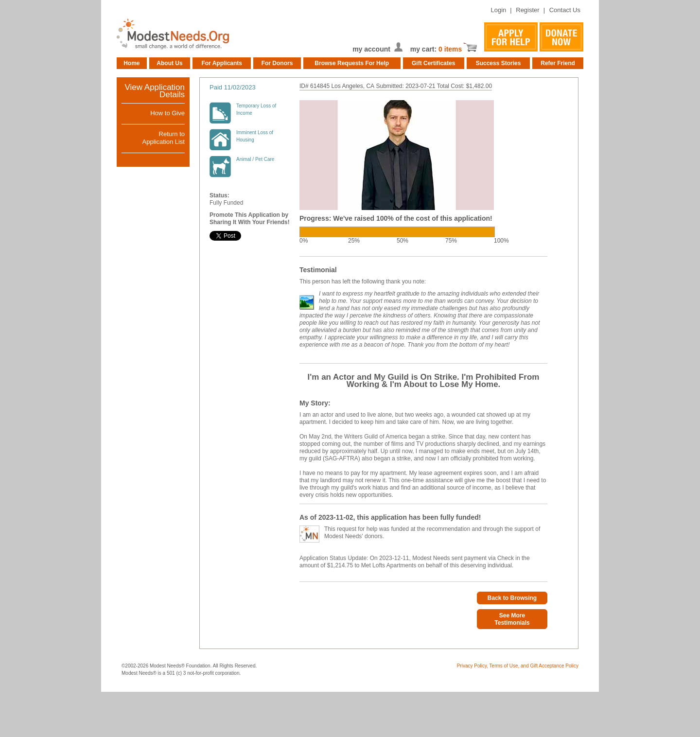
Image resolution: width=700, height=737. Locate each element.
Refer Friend (558, 63)
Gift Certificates (433, 63)
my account (371, 49)
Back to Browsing (512, 598)
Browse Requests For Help (352, 63)
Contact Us (565, 10)
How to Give (167, 113)
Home (131, 63)
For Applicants (222, 63)
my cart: (424, 49)
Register (527, 10)
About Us (169, 63)
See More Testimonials (512, 619)
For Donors (277, 63)
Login (498, 10)
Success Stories (499, 63)
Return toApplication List (164, 138)
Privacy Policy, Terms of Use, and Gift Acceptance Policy (518, 666)
